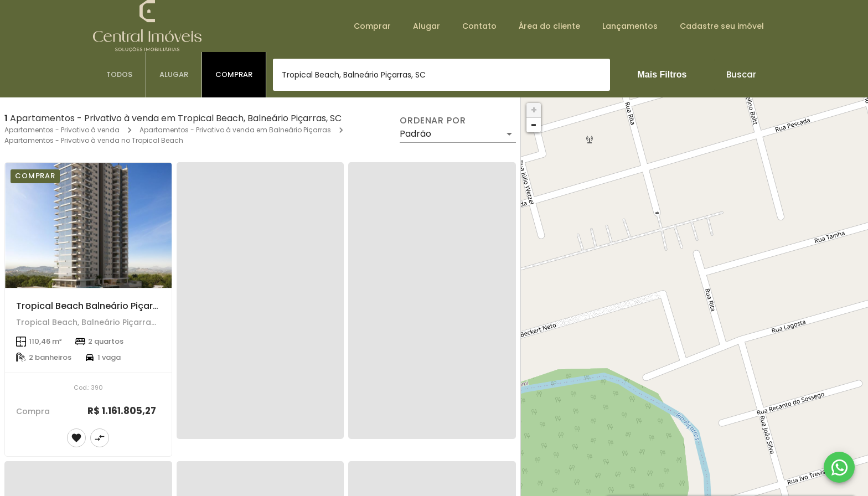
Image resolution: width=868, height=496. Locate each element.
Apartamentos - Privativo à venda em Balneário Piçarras (235, 130)
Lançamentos (630, 26)
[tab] (120, 75)
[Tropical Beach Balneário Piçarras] (88, 225)
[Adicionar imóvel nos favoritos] (76, 438)
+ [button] (534, 110)
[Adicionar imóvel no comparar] (100, 438)
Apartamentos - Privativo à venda (62, 130)
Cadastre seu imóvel (722, 26)
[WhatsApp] (839, 467)
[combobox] (441, 75)
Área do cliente (549, 26)
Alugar (427, 26)
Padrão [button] (415, 134)
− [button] (534, 125)
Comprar (372, 26)
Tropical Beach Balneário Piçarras (92, 306)
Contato (479, 26)
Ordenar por (433, 121)
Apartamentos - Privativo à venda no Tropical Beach (94, 140)
